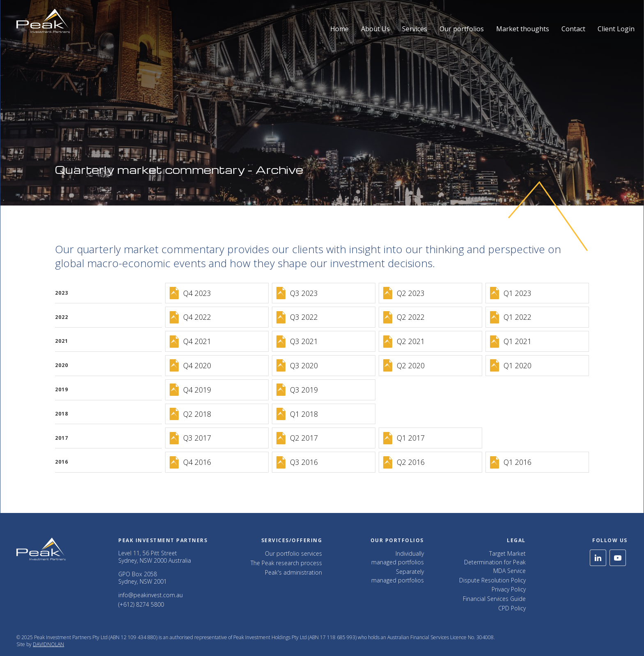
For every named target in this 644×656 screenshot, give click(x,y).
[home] (43, 21)
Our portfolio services (293, 553)
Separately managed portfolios (398, 576)
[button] (375, 21)
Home (339, 29)
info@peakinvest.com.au (151, 595)
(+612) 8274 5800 (141, 604)
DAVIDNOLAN (48, 644)
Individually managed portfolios (398, 558)
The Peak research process (286, 563)
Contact (573, 29)
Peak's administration (293, 572)
